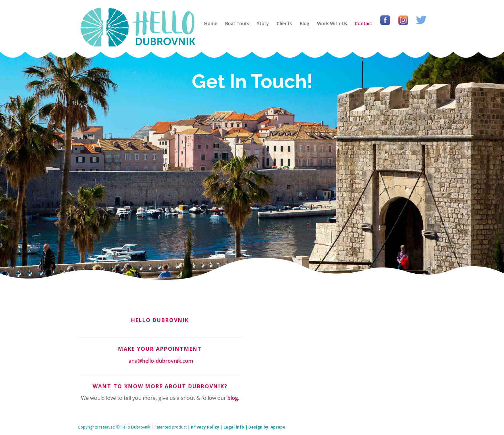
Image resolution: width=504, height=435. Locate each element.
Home (211, 23)
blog (233, 398)
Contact (364, 23)
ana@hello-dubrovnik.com (161, 361)
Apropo (278, 427)
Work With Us (332, 23)
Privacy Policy (205, 427)
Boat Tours (237, 23)
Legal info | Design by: (247, 427)
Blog (304, 23)
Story (263, 23)
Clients (284, 23)
